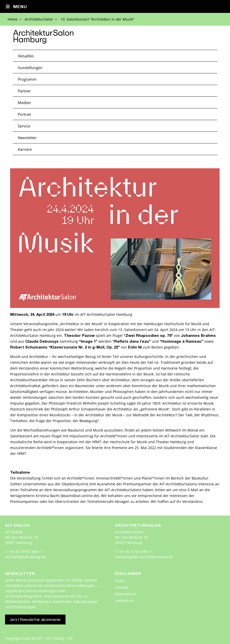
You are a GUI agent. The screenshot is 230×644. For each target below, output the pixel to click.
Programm (27, 79)
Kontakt (121, 587)
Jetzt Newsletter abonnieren (35, 620)
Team (120, 581)
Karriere (25, 149)
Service (24, 126)
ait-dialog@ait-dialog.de (25, 557)
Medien (24, 103)
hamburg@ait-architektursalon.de (144, 557)
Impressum (125, 600)
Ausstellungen (30, 68)
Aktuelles (26, 56)
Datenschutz (126, 594)
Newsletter (27, 138)
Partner (24, 91)
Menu (16, 7)
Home (13, 19)
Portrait (24, 114)
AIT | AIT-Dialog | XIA (55, 638)
